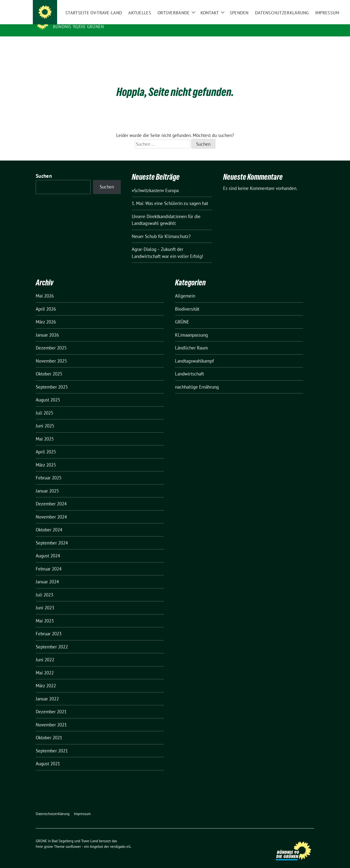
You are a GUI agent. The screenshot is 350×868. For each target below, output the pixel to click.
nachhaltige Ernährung (197, 379)
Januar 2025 (47, 483)
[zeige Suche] (306, 5)
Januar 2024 (47, 574)
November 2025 (51, 353)
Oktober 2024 (49, 522)
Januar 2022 (47, 691)
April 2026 (46, 301)
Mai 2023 (45, 613)
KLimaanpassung (191, 327)
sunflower (73, 839)
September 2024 (52, 535)
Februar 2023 (49, 626)
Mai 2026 (45, 288)
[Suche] (299, 5)
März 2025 (46, 457)
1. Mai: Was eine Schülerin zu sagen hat (170, 196)
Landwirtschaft (189, 366)
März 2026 (46, 314)
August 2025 (48, 392)
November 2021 (51, 717)
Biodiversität (187, 301)
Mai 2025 (45, 431)
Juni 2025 (45, 418)
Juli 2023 (44, 587)
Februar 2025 (49, 470)
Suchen (44, 168)
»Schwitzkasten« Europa (155, 183)
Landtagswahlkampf (194, 353)
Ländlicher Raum (191, 340)
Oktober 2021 (49, 730)
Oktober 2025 (49, 366)
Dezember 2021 (51, 704)
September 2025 (52, 379)
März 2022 (46, 678)
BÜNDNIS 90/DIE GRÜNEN (78, 27)
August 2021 (48, 756)
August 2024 (48, 548)
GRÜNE (182, 314)
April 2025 (46, 444)
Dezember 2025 (51, 340)
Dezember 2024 (51, 496)
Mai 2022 (45, 665)
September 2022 (52, 639)
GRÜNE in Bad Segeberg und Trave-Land (104, 20)
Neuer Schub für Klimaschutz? (161, 229)
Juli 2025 (44, 405)
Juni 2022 (45, 652)
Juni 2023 (45, 600)
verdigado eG (120, 839)
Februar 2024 (49, 561)
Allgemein (185, 288)
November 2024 (51, 509)
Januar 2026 (47, 327)
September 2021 (52, 743)
